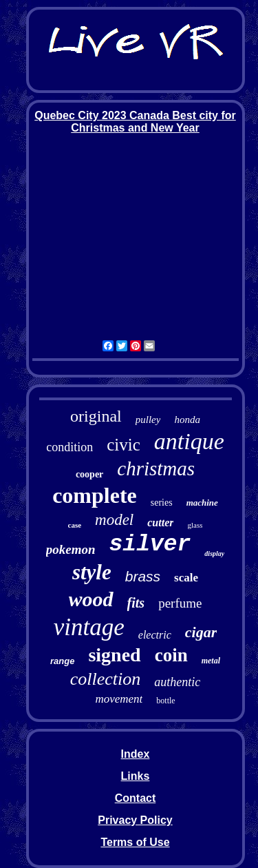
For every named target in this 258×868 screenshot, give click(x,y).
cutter (160, 523)
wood (91, 599)
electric (155, 635)
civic (123, 445)
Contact (136, 798)
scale (186, 578)
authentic (177, 682)
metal (211, 661)
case (75, 525)
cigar (201, 632)
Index (136, 754)
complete (95, 495)
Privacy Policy (135, 820)
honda (187, 420)
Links (136, 776)
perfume (180, 603)
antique (189, 441)
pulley (148, 420)
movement (119, 699)
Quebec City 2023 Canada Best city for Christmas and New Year (135, 122)
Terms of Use (135, 842)
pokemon (71, 549)
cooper (89, 474)
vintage (89, 627)
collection (106, 679)
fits (136, 603)
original (96, 416)
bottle (165, 701)
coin (171, 655)
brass (143, 576)
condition (69, 447)
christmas (156, 468)
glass (195, 525)
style (92, 572)
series (162, 503)
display (214, 554)
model (114, 520)
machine (202, 503)
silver (150, 545)
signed (114, 655)
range (62, 661)
